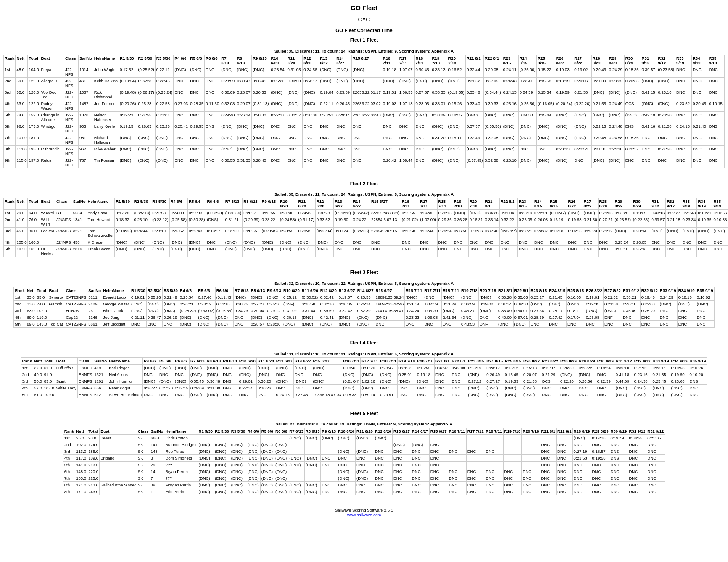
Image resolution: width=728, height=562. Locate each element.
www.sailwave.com (364, 515)
